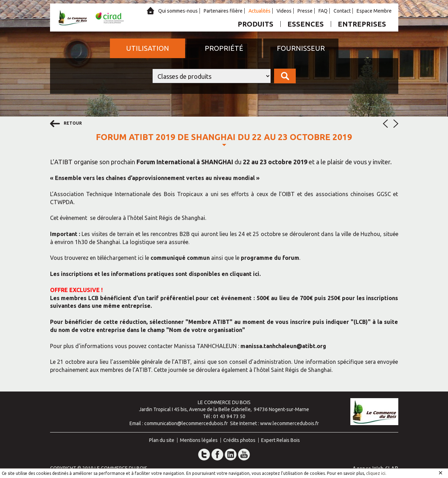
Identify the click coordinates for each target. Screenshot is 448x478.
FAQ (323, 11)
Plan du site (162, 440)
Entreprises (362, 24)
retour (66, 124)
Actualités (260, 11)
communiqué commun (180, 258)
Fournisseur (301, 48)
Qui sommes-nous (178, 11)
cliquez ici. (376, 473)
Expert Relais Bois (281, 440)
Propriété (224, 48)
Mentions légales (199, 440)
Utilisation (148, 48)
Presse (305, 11)
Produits (255, 24)
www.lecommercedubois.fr (289, 423)
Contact (342, 11)
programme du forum (270, 258)
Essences (306, 24)
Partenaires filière (223, 11)
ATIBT (63, 162)
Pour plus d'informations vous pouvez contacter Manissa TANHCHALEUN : (145, 346)
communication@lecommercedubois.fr (186, 423)
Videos (284, 11)
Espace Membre (374, 11)
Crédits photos (239, 440)
